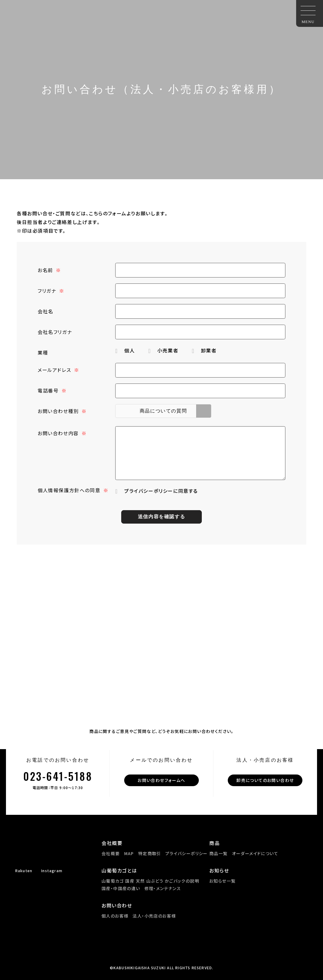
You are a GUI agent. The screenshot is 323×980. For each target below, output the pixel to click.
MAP (129, 853)
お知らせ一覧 (222, 881)
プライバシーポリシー (187, 853)
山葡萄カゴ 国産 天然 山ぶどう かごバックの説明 (150, 881)
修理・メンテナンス (163, 888)
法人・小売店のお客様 (154, 916)
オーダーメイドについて (255, 853)
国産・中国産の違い (121, 888)
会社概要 (111, 853)
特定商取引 (150, 853)
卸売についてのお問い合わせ (265, 780)
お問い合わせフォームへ (161, 780)
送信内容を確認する (161, 517)
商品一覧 (219, 853)
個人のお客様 (115, 916)
